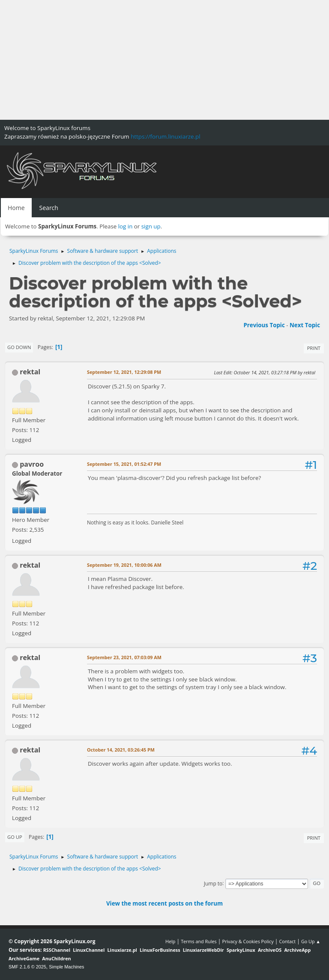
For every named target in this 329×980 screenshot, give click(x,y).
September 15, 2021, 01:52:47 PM (124, 464)
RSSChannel (57, 950)
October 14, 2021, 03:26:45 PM (121, 750)
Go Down (19, 347)
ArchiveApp (297, 950)
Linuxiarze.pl (122, 950)
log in (126, 226)
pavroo (32, 464)
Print (314, 348)
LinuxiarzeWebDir (203, 950)
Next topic (305, 325)
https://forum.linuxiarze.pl (165, 136)
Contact (287, 941)
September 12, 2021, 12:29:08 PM (124, 372)
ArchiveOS (270, 950)
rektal (30, 372)
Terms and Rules (199, 941)
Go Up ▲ (311, 941)
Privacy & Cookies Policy (248, 941)
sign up (151, 226)
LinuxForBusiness (160, 950)
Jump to (213, 883)
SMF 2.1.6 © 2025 (27, 967)
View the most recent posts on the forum (164, 903)
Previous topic (264, 325)
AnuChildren (56, 958)
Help (170, 941)
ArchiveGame (24, 958)
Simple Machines (66, 967)
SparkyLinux (241, 950)
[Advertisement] (164, 60)
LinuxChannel (89, 950)
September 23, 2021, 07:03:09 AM (124, 657)
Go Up (15, 837)
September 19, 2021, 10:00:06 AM (124, 565)
